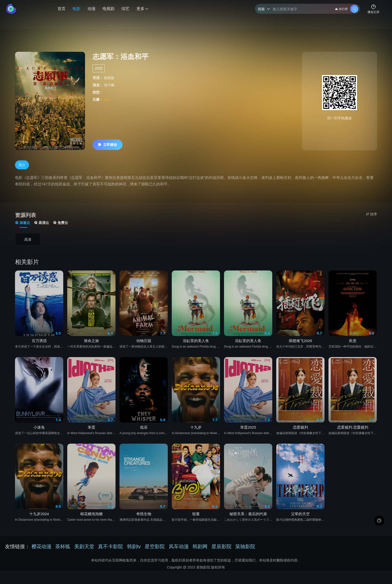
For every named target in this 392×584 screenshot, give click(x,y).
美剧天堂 (84, 546)
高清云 (41, 223)
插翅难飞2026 (300, 345)
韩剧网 (200, 546)
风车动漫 (179, 546)
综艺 (125, 9)
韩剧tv (134, 546)
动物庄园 (144, 345)
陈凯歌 (109, 78)
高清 (28, 240)
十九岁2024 (39, 518)
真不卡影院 (110, 546)
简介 (22, 165)
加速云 (22, 223)
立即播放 (107, 145)
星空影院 (155, 546)
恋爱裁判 (300, 432)
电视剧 (108, 9)
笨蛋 (91, 432)
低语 (144, 432)
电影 (76, 9)
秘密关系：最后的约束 (248, 518)
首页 (61, 9)
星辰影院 (221, 546)
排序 (371, 214)
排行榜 (341, 9)
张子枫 (109, 85)
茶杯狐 (63, 546)
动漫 (91, 9)
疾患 (353, 345)
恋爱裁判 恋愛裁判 (353, 432)
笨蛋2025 (248, 432)
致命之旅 (91, 345)
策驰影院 (245, 546)
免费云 (60, 223)
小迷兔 (39, 432)
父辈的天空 (300, 518)
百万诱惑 (39, 345)
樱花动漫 (41, 546)
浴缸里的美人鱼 (196, 345)
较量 (196, 518)
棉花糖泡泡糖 (91, 518)
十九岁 (196, 432)
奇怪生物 (144, 518)
